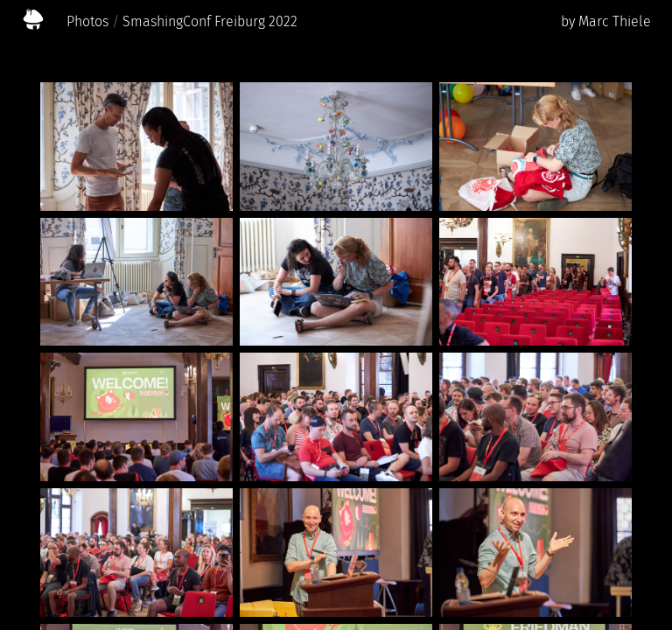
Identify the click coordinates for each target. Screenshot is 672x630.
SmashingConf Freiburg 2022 (210, 21)
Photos (87, 21)
